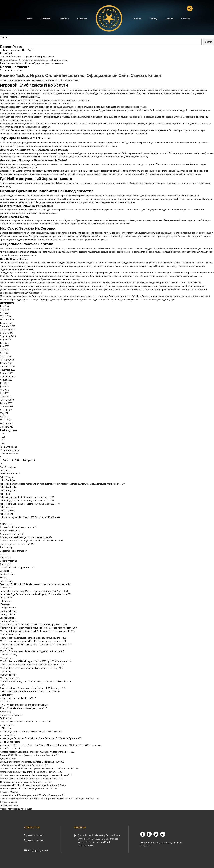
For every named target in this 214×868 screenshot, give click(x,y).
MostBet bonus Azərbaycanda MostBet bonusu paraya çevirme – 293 (33, 638)
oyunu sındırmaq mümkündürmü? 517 (18, 698)
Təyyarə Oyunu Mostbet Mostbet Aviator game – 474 (25, 722)
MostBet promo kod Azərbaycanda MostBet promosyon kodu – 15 (32, 665)
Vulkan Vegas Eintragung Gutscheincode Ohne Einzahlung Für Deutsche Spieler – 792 (41, 738)
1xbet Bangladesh (9, 490)
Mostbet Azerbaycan (10, 634)
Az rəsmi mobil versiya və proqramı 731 (19, 527)
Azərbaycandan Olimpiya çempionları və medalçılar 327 (26, 537)
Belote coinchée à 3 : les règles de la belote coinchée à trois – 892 (31, 541)
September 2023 (8, 336)
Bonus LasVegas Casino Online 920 (17, 544)
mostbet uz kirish (8, 675)
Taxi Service (6, 718)
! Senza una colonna (10, 450)
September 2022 (8, 376)
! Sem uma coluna (8, 447)
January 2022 (6, 403)
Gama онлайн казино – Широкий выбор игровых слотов (28, 57)
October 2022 (6, 373)
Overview (46, 19)
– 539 (3, 437)
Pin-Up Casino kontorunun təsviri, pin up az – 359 (23, 708)
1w (1, 464)
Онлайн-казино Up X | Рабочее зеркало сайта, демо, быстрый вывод (34, 60)
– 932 (3, 440)
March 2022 (6, 397)
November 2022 (8, 370)
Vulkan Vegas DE (8, 735)
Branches (82, 19)
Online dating (6, 695)
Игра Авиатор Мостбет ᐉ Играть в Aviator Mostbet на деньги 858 (32, 762)
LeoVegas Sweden (9, 621)
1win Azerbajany (8, 467)
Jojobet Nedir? (7, 53)
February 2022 (7, 400)
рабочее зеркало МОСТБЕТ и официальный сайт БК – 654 (29, 789)
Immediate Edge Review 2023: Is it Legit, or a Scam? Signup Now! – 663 (34, 591)
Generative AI (6, 588)
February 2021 (7, 423)
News (3, 685)
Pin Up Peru (6, 701)
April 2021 (5, 417)
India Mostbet (7, 598)
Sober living (6, 712)
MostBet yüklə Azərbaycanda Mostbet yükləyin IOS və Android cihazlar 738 (35, 681)
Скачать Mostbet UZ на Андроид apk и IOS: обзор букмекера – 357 (33, 795)
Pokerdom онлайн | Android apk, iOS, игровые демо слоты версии (32, 63)
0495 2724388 (36, 840)
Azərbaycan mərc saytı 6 (12, 534)
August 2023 (6, 340)
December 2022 (8, 366)
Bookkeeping (6, 547)
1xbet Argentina (8, 477)
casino (3, 554)
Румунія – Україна (9, 792)
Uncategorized (7, 725)
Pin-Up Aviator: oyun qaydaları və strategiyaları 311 (24, 705)
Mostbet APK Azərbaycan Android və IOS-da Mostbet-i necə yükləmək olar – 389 (38, 628)
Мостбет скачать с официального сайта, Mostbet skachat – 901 (31, 779)
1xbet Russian (7, 514)
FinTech (4, 577)
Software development (11, 715)
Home (30, 19)
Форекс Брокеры (8, 802)
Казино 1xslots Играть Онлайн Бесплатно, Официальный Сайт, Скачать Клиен (81, 75)
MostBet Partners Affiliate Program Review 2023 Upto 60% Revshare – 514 (36, 661)
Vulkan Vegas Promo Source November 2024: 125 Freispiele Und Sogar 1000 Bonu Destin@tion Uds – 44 (50, 745)
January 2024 (6, 323)
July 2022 (4, 383)
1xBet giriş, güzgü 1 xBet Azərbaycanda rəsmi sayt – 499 (27, 500)
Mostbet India (7, 658)
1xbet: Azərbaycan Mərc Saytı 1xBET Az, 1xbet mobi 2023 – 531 (30, 517)
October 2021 (6, 407)
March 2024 (6, 316)
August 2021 (6, 410)
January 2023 (6, 363)
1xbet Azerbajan (8, 480)
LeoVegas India (7, 614)
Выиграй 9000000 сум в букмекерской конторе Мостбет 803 (30, 755)
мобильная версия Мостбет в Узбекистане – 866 (24, 765)
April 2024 (5, 313)
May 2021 (5, 413)
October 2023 (6, 333)
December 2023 (8, 326)
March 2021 (6, 420)
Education (5, 571)
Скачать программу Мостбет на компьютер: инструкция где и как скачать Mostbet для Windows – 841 (50, 799)
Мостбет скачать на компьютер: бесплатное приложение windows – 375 (36, 775)
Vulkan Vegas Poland (10, 742)
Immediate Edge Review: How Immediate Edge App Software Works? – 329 (36, 594)
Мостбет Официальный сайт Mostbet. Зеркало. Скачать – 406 (31, 772)
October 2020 (6, 427)
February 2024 (7, 319)
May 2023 (5, 350)
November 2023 (8, 330)
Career (169, 19)
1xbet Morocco (7, 507)
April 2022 (5, 393)
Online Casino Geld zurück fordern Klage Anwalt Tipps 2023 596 (30, 691)
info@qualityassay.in (39, 850)
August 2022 (6, 380)
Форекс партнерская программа (16, 809)
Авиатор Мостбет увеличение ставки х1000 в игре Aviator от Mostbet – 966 (37, 752)
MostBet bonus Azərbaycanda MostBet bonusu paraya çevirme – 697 (33, 641)
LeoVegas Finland (9, 611)
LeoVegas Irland (8, 618)
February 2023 (7, 360)
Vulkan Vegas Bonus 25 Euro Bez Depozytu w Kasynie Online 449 (31, 732)
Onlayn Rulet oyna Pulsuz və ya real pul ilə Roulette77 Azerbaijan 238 (33, 688)
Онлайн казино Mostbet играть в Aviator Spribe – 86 (25, 782)
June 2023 (5, 346)
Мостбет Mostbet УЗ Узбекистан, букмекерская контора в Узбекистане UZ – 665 (39, 768)
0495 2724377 (36, 835)
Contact (185, 19)
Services (64, 19)
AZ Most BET (6, 524)
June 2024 (5, 306)
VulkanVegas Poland (10, 748)
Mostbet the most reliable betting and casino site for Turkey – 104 (31, 668)
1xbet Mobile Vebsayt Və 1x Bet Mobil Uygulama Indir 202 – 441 (30, 504)
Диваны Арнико (8, 758)
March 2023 (6, 356)
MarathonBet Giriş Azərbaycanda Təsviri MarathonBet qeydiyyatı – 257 (33, 624)
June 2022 (5, 387)
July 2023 (4, 343)
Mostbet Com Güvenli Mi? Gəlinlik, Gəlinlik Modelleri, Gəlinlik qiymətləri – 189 (36, 645)
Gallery (153, 19)
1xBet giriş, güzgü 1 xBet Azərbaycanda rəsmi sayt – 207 (27, 497)
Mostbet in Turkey (8, 655)
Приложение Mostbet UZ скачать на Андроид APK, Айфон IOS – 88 (33, 785)
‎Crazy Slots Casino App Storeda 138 (17, 567)
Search (3, 37)
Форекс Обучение (9, 805)
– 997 (3, 443)
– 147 (3, 433)
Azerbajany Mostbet (10, 531)
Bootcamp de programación (13, 551)
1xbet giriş (5, 494)
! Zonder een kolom (9, 454)
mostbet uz (5, 671)
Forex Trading (7, 581)
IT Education (6, 601)
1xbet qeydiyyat (7, 510)
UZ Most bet (6, 728)
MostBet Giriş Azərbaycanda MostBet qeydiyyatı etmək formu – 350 (32, 651)
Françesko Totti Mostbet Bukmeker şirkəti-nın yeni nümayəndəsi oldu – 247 (36, 584)
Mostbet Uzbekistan (10, 678)
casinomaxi (5, 557)
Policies (137, 19)
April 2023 (5, 353)
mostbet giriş (6, 648)
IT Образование (8, 608)
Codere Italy (6, 564)
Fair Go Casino (7, 574)
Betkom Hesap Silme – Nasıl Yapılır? (17, 50)
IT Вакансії (5, 604)
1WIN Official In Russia (11, 474)
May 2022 (5, 390)
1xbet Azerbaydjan (9, 487)
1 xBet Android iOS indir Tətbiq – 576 (17, 460)
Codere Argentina (8, 561)
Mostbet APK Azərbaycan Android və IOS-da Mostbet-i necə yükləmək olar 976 (37, 631)
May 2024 (5, 309)
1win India (5, 470)
